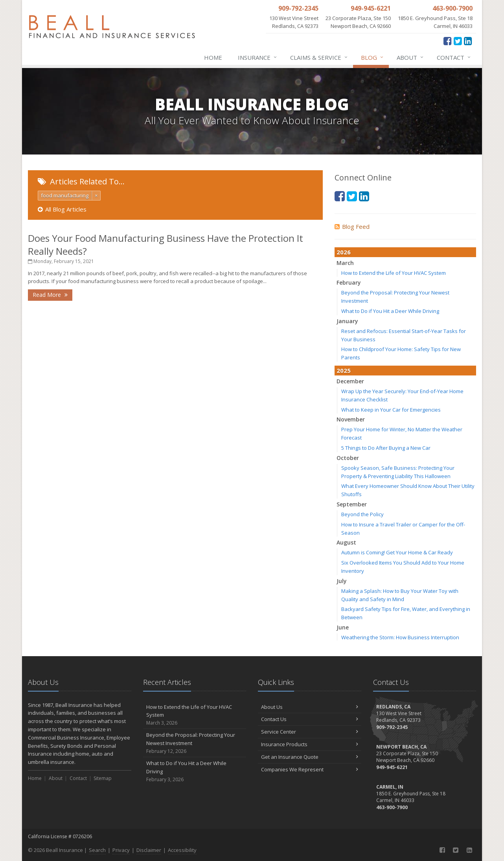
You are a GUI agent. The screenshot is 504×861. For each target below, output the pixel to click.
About (410, 57)
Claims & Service (319, 57)
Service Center (310, 732)
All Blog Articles (62, 209)
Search (97, 850)
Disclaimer (149, 850)
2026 (344, 252)
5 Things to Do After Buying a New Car (386, 448)
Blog (372, 57)
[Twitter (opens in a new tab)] (458, 41)
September (352, 504)
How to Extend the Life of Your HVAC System (394, 273)
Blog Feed (352, 226)
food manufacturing (65, 195)
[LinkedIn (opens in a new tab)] (468, 41)
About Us (310, 707)
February (349, 282)
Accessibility (182, 850)
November (351, 419)
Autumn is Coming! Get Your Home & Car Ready (397, 552)
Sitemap (103, 778)
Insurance (258, 57)
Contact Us (310, 719)
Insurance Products (310, 744)
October (348, 458)
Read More (50, 295)
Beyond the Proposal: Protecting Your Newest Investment (195, 743)
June (343, 627)
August (346, 542)
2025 (344, 370)
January (347, 321)
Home (213, 57)
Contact (454, 57)
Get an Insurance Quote (310, 757)
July (342, 581)
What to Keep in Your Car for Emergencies (391, 410)
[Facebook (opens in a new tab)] (448, 41)
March (345, 263)
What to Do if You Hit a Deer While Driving (390, 311)
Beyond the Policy (362, 514)
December (350, 381)
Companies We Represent (310, 769)
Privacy (121, 850)
